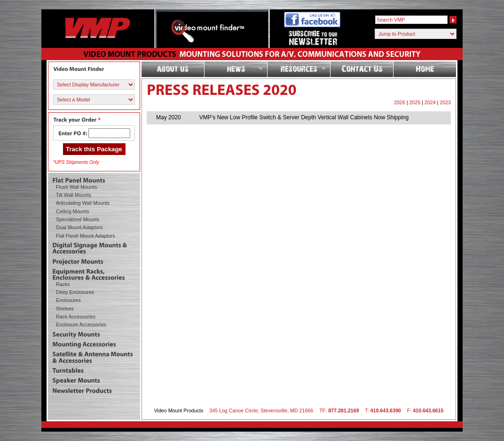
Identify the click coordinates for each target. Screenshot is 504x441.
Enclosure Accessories (81, 325)
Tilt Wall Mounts (74, 195)
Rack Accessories (76, 317)
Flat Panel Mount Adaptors (86, 236)
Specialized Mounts (78, 219)
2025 (415, 102)
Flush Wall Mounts (76, 187)
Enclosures (68, 300)
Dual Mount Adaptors (79, 227)
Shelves (65, 309)
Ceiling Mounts (72, 211)
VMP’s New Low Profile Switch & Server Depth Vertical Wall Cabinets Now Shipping (304, 117)
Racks (63, 284)
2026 (400, 102)
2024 (430, 102)
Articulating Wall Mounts (83, 203)
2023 (445, 102)
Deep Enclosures (75, 292)
